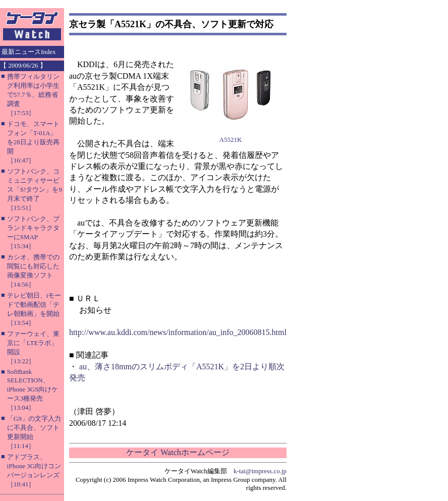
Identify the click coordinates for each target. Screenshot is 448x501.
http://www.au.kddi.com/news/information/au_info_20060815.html (178, 332)
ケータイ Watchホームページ (178, 452)
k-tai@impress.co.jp (260, 471)
